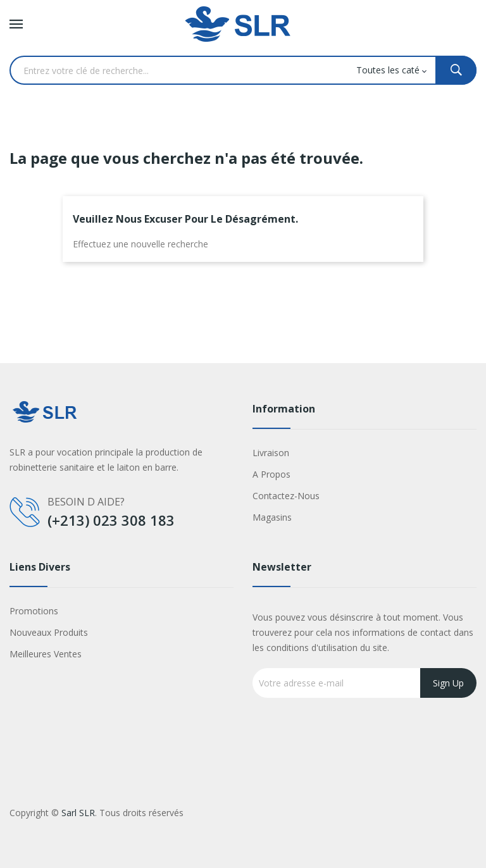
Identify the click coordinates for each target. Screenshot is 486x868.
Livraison (271, 453)
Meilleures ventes (46, 654)
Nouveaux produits (49, 632)
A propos (271, 474)
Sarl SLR (78, 813)
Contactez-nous (286, 496)
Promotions (34, 611)
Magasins (272, 517)
